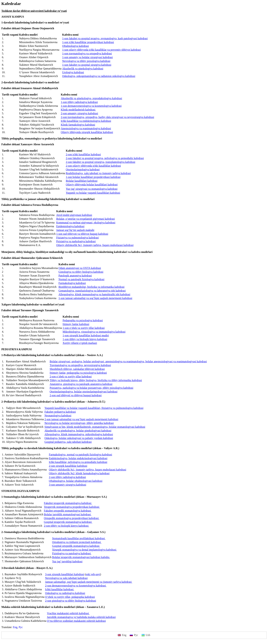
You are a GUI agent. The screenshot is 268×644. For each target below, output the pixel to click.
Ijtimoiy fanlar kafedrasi (76, 324)
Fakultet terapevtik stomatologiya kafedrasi (68, 503)
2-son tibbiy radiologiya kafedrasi (67, 477)
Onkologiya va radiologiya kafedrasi (65, 593)
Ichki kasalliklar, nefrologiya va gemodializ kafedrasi (78, 462)
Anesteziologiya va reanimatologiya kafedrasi (86, 128)
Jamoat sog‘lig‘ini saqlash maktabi (75, 230)
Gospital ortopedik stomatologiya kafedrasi (76, 546)
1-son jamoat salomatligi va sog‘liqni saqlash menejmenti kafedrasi (95, 298)
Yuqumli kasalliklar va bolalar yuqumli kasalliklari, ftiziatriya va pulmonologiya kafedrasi (94, 408)
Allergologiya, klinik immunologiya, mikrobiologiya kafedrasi (79, 434)
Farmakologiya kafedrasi (72, 283)
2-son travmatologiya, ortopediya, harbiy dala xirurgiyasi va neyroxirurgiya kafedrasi (108, 117)
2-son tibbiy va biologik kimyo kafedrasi (67, 526)
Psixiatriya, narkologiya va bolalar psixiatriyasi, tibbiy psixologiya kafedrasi (92, 388)
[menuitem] (15, 627)
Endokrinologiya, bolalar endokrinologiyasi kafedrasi (78, 458)
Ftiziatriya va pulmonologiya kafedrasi (77, 238)
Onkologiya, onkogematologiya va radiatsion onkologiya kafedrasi (99, 76)
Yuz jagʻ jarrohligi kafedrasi (67, 561)
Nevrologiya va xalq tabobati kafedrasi (66, 578)
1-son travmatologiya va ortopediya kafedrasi (87, 53)
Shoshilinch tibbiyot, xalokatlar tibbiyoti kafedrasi (77, 369)
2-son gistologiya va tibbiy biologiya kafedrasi (71, 601)
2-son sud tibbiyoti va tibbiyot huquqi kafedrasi (76, 395)
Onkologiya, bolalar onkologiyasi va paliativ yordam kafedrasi (79, 438)
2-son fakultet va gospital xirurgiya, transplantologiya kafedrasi (100, 162)
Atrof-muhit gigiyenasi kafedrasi (74, 215)
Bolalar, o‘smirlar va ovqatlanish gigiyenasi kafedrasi (85, 219)
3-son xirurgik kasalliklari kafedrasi (65, 574)
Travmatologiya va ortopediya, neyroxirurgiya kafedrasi (80, 365)
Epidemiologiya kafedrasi (70, 226)
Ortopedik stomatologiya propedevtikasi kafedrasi (72, 518)
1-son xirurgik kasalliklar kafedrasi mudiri (86, 335)
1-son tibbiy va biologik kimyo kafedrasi (85, 339)
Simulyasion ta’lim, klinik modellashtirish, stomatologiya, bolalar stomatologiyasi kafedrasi (95, 427)
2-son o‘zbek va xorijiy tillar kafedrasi (71, 376)
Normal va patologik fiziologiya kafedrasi (81, 279)
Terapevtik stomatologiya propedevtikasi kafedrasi (72, 507)
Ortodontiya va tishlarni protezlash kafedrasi (77, 542)
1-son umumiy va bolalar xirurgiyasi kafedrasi (88, 57)
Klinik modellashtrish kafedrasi (78, 110)
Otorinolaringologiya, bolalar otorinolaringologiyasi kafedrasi (84, 392)
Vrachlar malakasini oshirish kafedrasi (68, 613)
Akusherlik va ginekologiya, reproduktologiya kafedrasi (92, 98)
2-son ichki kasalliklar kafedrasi (83, 154)
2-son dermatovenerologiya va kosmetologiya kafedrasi (76, 586)
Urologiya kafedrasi (73, 72)
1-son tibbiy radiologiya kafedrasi (79, 102)
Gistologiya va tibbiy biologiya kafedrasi (81, 272)
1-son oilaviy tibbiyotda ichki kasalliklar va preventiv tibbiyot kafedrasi (101, 50)
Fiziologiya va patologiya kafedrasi (72, 553)
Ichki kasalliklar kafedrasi (60, 589)
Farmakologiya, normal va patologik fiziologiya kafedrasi (81, 455)
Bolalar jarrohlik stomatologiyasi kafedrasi (68, 514)
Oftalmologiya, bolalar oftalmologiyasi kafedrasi (76, 481)
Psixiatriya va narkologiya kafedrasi (76, 241)
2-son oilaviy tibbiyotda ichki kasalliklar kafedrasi (93, 166)
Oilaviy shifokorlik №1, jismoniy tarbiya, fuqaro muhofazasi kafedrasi (95, 245)
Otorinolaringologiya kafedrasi (83, 169)
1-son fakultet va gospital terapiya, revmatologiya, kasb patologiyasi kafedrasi (105, 38)
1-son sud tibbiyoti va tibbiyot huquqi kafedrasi (82, 234)
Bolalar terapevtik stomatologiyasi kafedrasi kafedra (81, 557)
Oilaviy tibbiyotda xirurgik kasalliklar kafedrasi (87, 132)
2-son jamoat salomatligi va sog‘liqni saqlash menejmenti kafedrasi (81, 419)
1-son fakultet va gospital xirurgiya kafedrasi (87, 65)
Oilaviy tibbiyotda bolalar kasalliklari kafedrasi (92, 185)
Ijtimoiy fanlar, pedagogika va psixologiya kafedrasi (78, 373)
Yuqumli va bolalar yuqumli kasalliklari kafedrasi (93, 193)
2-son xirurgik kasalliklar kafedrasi (68, 466)
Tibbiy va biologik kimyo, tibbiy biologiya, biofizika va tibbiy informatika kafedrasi (96, 380)
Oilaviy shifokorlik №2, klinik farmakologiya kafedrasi (79, 473)
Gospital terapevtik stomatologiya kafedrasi (68, 522)
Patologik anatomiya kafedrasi (75, 276)
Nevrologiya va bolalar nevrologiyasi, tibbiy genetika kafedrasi (79, 423)
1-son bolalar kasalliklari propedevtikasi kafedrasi (93, 177)
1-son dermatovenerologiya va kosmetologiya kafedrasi (91, 106)
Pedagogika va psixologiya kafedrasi (83, 320)
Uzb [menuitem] (148, 635)
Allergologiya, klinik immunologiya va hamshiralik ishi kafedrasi (94, 294)
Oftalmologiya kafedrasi (76, 46)
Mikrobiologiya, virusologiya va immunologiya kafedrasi (94, 332)
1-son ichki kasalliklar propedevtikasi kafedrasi (88, 42)
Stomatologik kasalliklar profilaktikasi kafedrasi (79, 538)
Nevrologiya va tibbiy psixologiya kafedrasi (86, 61)
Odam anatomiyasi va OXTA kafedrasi (80, 268)
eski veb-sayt (93, 574)
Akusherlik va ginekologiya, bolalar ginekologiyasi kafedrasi (78, 431)
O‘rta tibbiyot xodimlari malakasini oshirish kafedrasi (76, 621)
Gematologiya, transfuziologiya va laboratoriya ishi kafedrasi (92, 291)
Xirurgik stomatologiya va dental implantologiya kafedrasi (85, 550)
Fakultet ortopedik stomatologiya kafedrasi (68, 511)
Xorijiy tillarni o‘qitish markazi (80, 343)
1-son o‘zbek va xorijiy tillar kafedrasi (84, 328)
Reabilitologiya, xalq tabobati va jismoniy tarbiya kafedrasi (98, 173)
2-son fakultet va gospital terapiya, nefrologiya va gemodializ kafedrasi (105, 158)
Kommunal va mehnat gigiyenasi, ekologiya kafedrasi (86, 223)
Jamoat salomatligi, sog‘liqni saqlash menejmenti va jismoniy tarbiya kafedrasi (89, 582)
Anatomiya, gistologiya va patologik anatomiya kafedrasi (81, 384)
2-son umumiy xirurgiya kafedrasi (79, 113)
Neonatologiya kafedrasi (58, 416)
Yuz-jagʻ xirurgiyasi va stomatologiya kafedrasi (92, 189)
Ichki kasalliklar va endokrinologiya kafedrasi (86, 121)
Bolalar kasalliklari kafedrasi (82, 181)
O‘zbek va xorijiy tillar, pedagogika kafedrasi (70, 597)
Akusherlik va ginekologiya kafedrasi (83, 69)
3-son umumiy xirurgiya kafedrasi (68, 485)
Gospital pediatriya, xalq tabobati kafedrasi (68, 442)
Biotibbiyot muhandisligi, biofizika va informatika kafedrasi (91, 287)
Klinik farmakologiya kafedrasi (78, 125)
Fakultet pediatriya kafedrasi (60, 412)
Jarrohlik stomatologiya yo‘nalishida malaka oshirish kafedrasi (81, 617)
